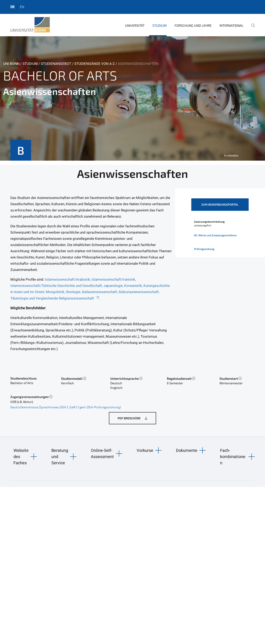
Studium (160, 25)
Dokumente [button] (187, 450)
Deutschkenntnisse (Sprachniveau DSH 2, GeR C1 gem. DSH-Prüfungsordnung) (66, 407)
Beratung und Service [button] (60, 457)
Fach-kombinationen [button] (233, 457)
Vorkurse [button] (145, 450)
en (22, 7)
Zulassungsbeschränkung (209, 222)
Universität (135, 25)
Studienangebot (56, 64)
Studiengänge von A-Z (95, 64)
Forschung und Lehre (193, 25)
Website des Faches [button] (21, 457)
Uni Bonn (11, 64)
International (231, 25)
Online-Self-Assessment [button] (102, 454)
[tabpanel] (132, 98)
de (13, 7)
